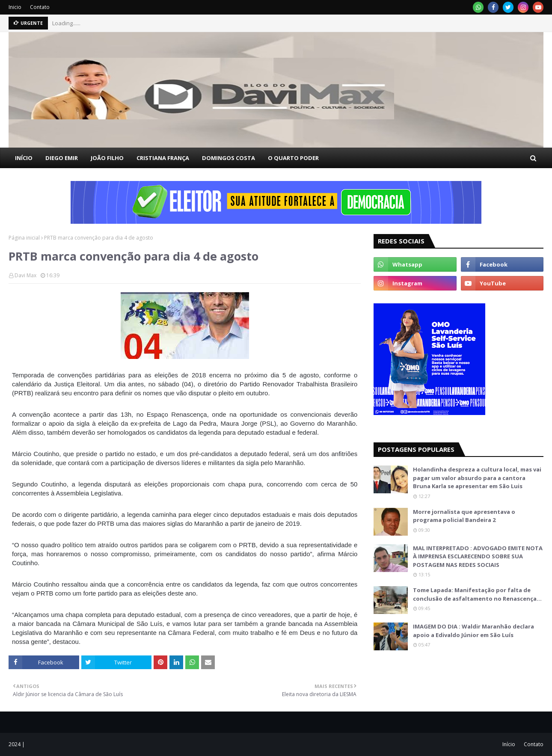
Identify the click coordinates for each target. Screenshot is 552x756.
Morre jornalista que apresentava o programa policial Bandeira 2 (464, 516)
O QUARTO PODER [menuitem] (293, 158)
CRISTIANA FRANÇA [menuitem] (163, 158)
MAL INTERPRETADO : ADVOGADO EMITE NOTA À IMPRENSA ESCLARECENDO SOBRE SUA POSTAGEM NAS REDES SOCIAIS (478, 556)
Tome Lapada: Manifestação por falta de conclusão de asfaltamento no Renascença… (477, 594)
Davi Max (25, 275)
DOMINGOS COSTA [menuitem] (229, 158)
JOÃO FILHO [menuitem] (107, 158)
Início (509, 744)
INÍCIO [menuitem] (24, 158)
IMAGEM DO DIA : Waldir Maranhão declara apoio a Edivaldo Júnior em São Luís (473, 631)
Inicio (15, 7)
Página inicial (24, 238)
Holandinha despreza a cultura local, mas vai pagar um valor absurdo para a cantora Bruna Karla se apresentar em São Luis (477, 478)
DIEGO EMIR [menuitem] (62, 158)
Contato (40, 7)
